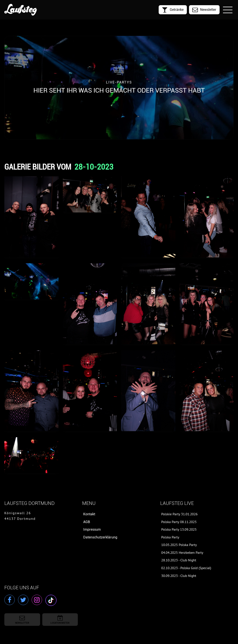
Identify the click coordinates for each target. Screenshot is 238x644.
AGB (87, 522)
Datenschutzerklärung (100, 537)
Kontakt (89, 514)
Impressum (92, 529)
